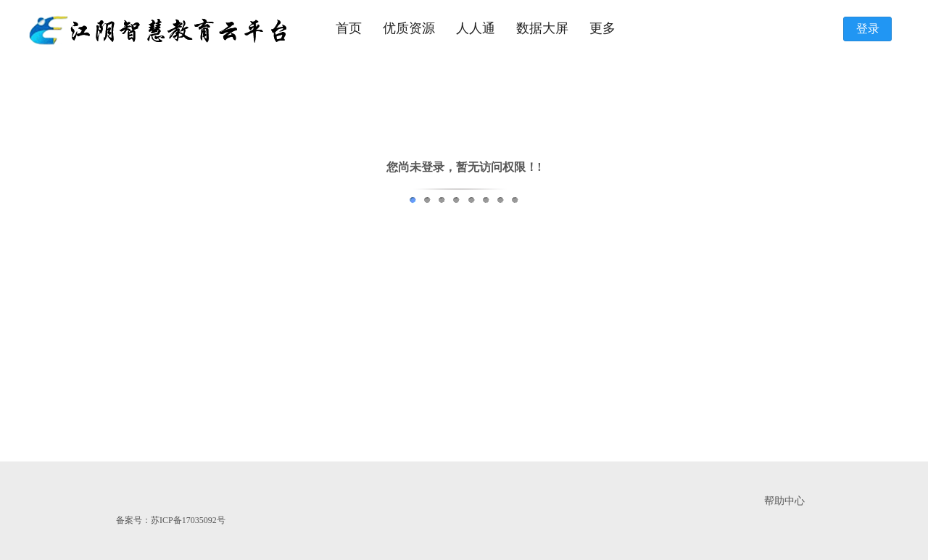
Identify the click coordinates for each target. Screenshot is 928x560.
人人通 (476, 28)
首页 (349, 28)
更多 (602, 28)
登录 (868, 29)
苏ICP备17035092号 (188, 520)
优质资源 (409, 28)
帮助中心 (784, 501)
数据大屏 (542, 28)
